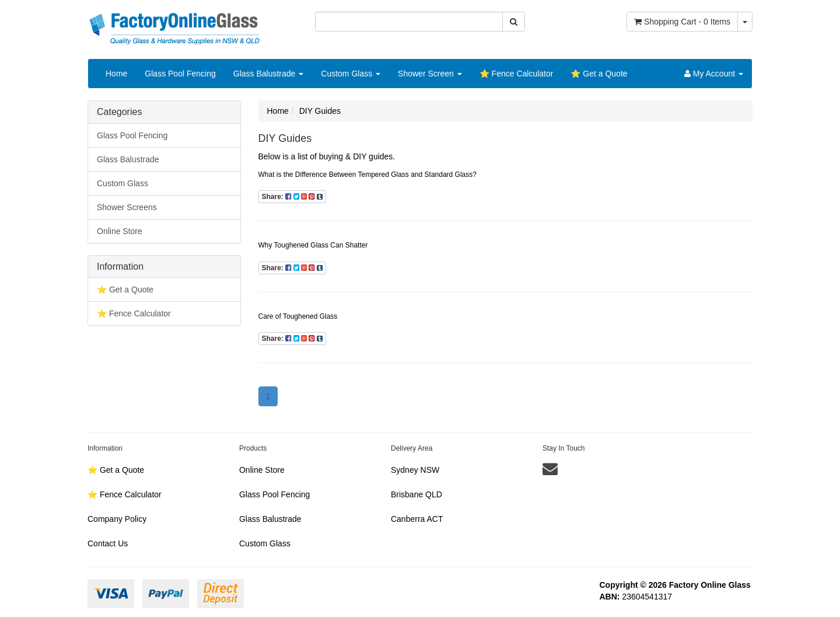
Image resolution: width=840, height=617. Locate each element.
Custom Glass (351, 74)
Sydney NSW (415, 470)
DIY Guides (320, 111)
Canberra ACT (417, 519)
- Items (682, 22)
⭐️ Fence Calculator (517, 74)
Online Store (120, 231)
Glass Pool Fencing (180, 74)
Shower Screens (127, 207)
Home (116, 74)
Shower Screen (430, 74)
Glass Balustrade (269, 74)
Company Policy (117, 519)
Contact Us (108, 543)
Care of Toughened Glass (298, 316)
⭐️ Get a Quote (599, 74)
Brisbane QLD (416, 494)
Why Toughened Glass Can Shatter (313, 245)
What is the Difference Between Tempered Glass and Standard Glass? (367, 175)
